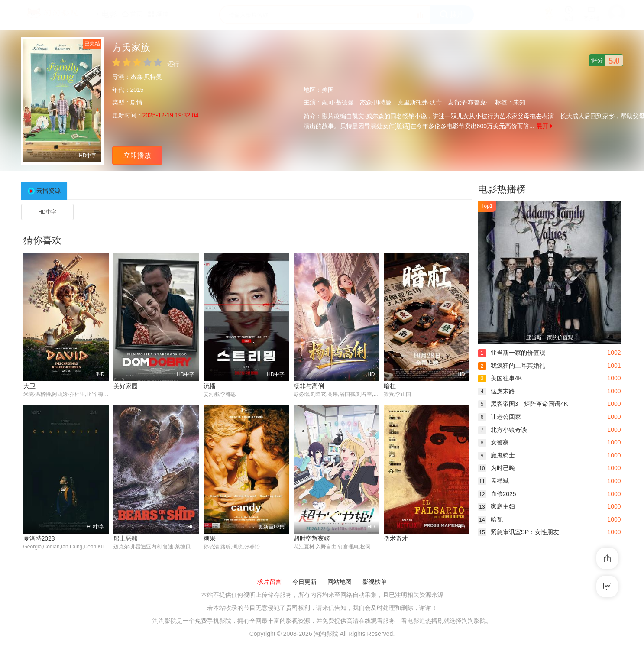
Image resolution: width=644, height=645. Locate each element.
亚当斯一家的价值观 (512, 353)
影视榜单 (375, 582)
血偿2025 (497, 494)
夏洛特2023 (39, 538)
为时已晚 (497, 468)
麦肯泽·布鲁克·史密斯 (477, 102)
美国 (328, 90)
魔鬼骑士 (497, 455)
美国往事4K (500, 378)
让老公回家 (500, 417)
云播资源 (49, 191)
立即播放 (137, 155)
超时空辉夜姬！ (315, 538)
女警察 (494, 442)
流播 (210, 386)
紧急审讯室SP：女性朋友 (519, 532)
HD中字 (47, 212)
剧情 (136, 102)
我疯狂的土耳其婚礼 (512, 366)
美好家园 (126, 386)
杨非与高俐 (309, 386)
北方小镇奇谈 (503, 430)
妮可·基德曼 (338, 102)
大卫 (29, 386)
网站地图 (340, 582)
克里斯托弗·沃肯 (420, 102)
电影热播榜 (502, 189)
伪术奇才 (396, 538)
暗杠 (390, 386)
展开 (544, 126)
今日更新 (304, 582)
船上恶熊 (126, 538)
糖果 (210, 538)
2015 (137, 90)
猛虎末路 (497, 391)
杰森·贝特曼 (146, 77)
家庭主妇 (497, 506)
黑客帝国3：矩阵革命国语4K (523, 404)
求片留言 (269, 582)
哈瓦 (490, 519)
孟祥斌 (494, 481)
